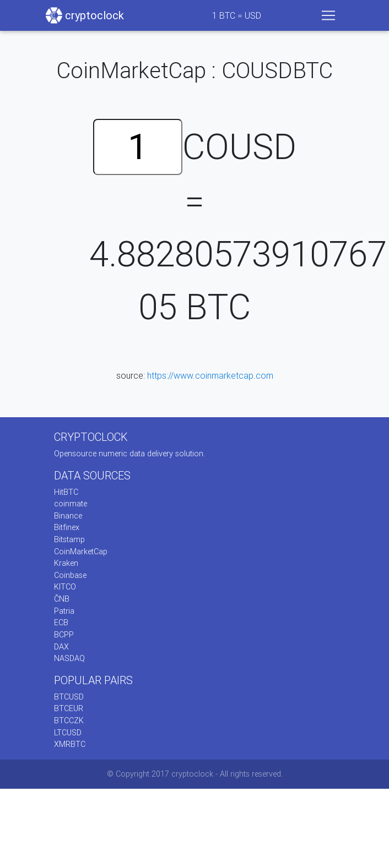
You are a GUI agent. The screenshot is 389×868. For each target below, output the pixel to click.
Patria (64, 611)
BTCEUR (69, 708)
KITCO (65, 587)
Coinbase (70, 575)
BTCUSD (69, 697)
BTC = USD (237, 15)
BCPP (64, 635)
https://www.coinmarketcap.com (210, 375)
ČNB (62, 599)
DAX (61, 647)
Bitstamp (69, 539)
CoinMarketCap (81, 552)
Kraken (66, 563)
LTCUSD (68, 733)
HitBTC (66, 492)
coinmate (71, 504)
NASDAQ (69, 658)
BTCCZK (69, 720)
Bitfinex (67, 527)
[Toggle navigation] (328, 15)
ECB (61, 623)
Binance (68, 516)
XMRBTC (70, 744)
